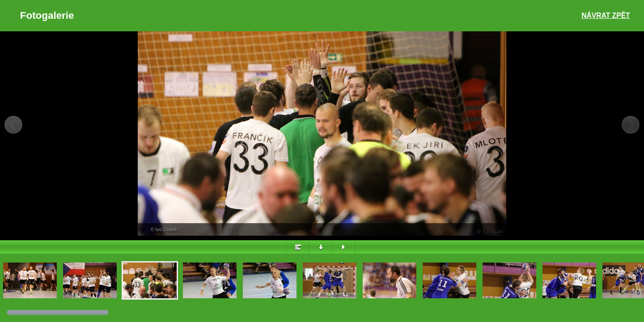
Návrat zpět (606, 15)
